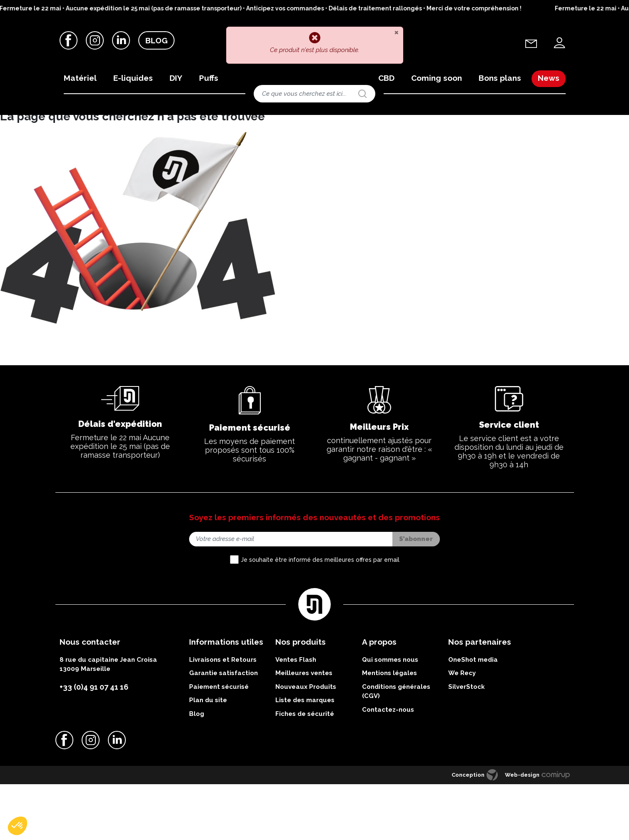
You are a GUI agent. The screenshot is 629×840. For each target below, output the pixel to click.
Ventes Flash (296, 718)
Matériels (82, 122)
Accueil (55, 122)
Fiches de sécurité (305, 772)
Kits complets (168, 122)
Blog (156, 41)
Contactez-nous (388, 768)
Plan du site (208, 758)
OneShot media (473, 718)
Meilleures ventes (304, 731)
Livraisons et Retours (223, 718)
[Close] (396, 32)
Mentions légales (389, 731)
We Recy (462, 731)
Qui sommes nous (390, 718)
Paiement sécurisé (219, 745)
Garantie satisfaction (223, 731)
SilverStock (467, 745)
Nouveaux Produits (306, 745)
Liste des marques (305, 758)
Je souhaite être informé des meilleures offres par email (320, 618)
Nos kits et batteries (123, 122)
